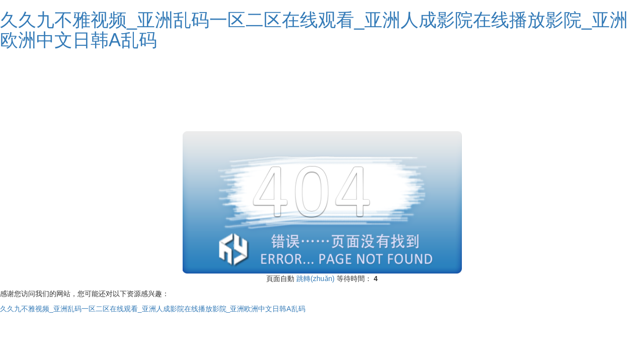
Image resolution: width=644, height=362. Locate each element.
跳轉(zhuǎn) (315, 279)
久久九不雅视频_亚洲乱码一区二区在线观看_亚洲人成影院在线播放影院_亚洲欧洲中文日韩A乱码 (314, 30)
